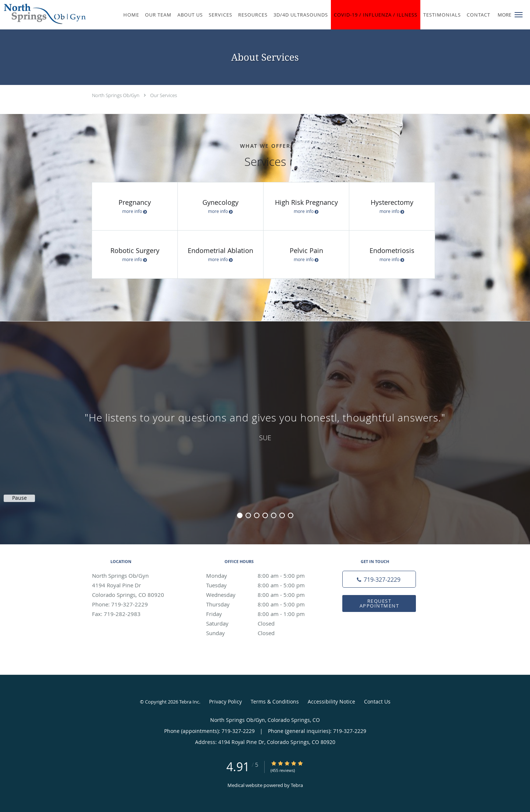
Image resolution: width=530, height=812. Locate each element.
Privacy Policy (225, 701)
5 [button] (274, 515)
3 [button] (257, 515)
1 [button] (240, 515)
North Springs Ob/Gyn (116, 95)
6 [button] (282, 515)
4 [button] (265, 515)
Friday (263, 614)
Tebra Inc (189, 702)
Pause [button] (20, 498)
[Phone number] (379, 579)
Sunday (263, 633)
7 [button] (291, 515)
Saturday (263, 623)
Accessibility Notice (331, 701)
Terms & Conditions (275, 701)
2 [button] (248, 515)
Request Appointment (379, 603)
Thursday (263, 604)
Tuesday (263, 585)
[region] (265, 425)
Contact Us (377, 701)
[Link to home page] (43, 14)
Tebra (297, 785)
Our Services (164, 95)
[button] (519, 15)
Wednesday (263, 595)
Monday (263, 576)
